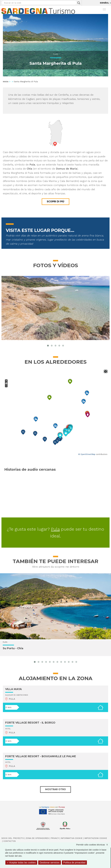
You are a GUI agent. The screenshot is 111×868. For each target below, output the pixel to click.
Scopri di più (55, 202)
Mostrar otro (55, 789)
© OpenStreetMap (87, 454)
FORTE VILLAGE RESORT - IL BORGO (30, 723)
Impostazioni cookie (96, 838)
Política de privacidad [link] (74, 863)
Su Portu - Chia (13, 648)
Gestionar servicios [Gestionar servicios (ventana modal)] (50, 863)
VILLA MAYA (14, 689)
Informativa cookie (72, 838)
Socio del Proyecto (13, 838)
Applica (79, 3)
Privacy (55, 838)
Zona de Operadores (37, 838)
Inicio (6, 81)
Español (104, 3)
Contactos (10, 841)
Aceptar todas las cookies (21, 863)
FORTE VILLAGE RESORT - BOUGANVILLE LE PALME (41, 756)
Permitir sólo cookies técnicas (93, 845)
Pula (55, 529)
